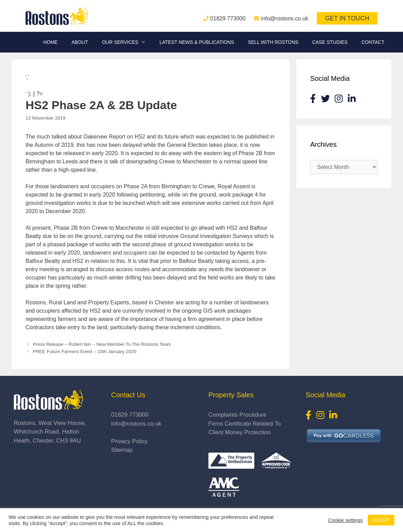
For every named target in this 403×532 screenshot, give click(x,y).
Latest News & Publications (197, 42)
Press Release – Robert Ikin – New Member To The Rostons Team (102, 344)
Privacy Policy (129, 441)
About (80, 42)
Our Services (127, 42)
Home (50, 42)
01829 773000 (228, 18)
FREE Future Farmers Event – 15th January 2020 (85, 351)
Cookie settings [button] (345, 520)
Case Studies (330, 42)
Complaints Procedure (237, 415)
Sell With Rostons (273, 42)
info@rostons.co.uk (284, 18)
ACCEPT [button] (381, 520)
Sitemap (122, 450)
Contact (373, 42)
